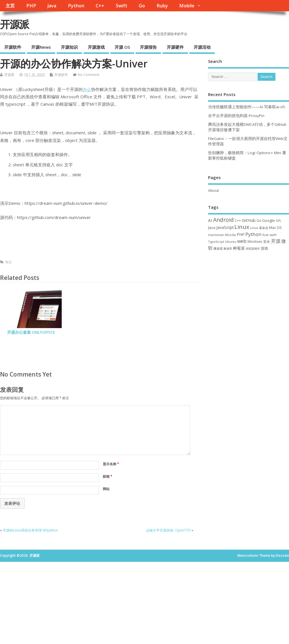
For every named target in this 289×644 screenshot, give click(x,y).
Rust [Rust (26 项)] (266, 235)
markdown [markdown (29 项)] (216, 235)
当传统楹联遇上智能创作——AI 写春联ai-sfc (247, 107)
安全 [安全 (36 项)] (267, 242)
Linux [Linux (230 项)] (242, 227)
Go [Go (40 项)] (259, 220)
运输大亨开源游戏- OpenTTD (168, 530)
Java (52, 6)
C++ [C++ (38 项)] (238, 220)
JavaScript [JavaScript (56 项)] (225, 228)
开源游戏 (96, 47)
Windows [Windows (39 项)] (255, 241)
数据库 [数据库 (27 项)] (228, 248)
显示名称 (111, 464)
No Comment (89, 75)
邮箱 (108, 476)
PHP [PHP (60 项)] (241, 234)
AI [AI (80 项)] (210, 220)
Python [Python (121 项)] (253, 234)
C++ (100, 6)
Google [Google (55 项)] (268, 220)
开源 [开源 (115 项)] (276, 241)
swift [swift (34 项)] (273, 235)
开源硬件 (175, 47)
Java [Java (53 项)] (212, 228)
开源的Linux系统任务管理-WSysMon (30, 530)
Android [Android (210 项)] (223, 220)
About (213, 190)
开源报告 (148, 47)
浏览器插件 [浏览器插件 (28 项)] (253, 248)
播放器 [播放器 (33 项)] (218, 248)
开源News (41, 47)
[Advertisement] (144, 602)
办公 (87, 89)
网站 (106, 489)
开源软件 (13, 47)
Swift (122, 6)
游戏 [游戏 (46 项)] (264, 248)
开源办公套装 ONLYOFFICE (31, 332)
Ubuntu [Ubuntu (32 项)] (231, 242)
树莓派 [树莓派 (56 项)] (239, 248)
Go (142, 6)
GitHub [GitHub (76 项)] (249, 220)
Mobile (187, 6)
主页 (10, 6)
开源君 (9, 75)
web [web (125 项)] (242, 241)
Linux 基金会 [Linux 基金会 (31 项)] (259, 228)
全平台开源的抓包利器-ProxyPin (236, 116)
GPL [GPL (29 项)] (279, 221)
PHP (31, 6)
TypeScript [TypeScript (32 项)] (216, 242)
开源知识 (69, 47)
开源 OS (122, 47)
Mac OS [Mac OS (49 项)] (276, 228)
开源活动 (202, 47)
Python (76, 6)
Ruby (162, 6)
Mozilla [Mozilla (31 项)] (230, 235)
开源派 (14, 24)
